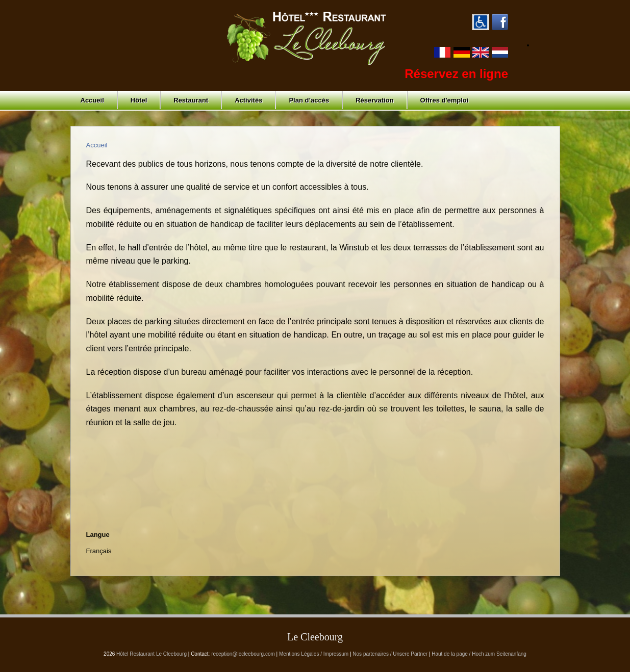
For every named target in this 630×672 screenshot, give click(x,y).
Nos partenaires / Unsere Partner (390, 654)
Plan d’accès (309, 100)
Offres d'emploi (445, 100)
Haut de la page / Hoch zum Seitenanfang (479, 654)
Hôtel (139, 100)
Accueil (92, 100)
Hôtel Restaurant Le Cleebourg (152, 654)
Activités (248, 100)
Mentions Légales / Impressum (314, 654)
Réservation (374, 100)
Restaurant (191, 100)
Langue (98, 535)
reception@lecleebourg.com (243, 654)
